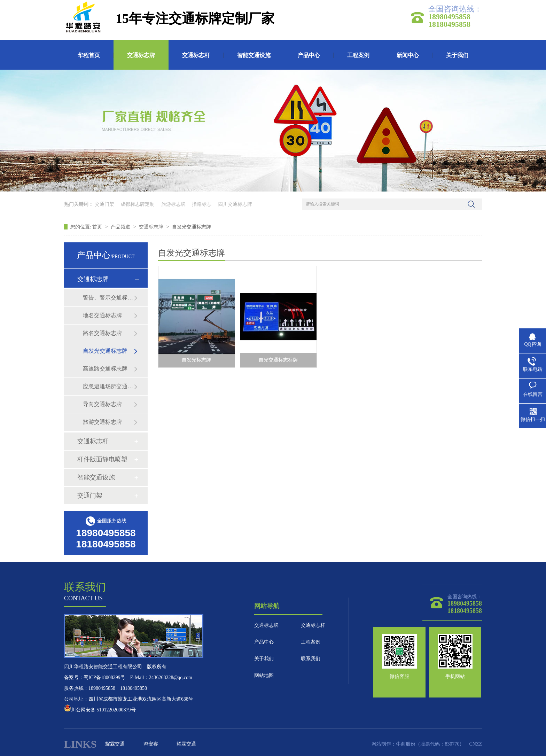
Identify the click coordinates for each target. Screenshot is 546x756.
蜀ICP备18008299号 (104, 677)
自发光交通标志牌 (192, 227)
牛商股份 (406, 744)
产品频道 (121, 227)
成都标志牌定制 (138, 204)
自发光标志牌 (196, 360)
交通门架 (104, 204)
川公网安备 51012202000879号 (100, 710)
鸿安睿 (151, 744)
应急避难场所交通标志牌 (108, 386)
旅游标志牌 (173, 204)
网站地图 (264, 675)
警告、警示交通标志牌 (108, 298)
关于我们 (457, 55)
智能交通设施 (254, 55)
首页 (98, 227)
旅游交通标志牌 (102, 422)
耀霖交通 (115, 744)
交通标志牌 (141, 55)
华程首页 (89, 55)
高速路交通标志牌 (105, 369)
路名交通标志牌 (102, 333)
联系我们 (311, 659)
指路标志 (202, 204)
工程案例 (358, 55)
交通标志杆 (196, 55)
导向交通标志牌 (102, 404)
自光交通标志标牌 (278, 360)
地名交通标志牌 (102, 315)
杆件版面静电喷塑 (102, 459)
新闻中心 (408, 55)
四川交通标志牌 (235, 204)
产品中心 (309, 55)
